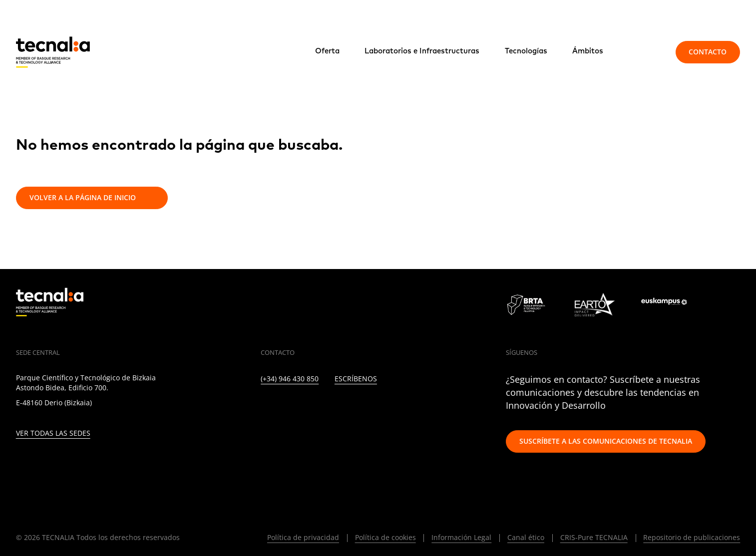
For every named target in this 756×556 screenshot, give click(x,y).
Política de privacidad (303, 537)
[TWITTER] (285, 408)
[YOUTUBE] (350, 408)
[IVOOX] (394, 408)
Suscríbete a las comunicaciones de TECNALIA (606, 441)
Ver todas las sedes (53, 433)
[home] (53, 52)
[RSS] (372, 408)
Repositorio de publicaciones (692, 537)
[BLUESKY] (437, 408)
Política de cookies (385, 537)
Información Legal (461, 537)
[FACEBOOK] (329, 408)
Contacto (708, 52)
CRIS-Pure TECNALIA (594, 537)
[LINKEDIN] (264, 408)
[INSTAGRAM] (307, 408)
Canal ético (526, 537)
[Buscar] (645, 52)
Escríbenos (356, 379)
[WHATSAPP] (415, 408)
